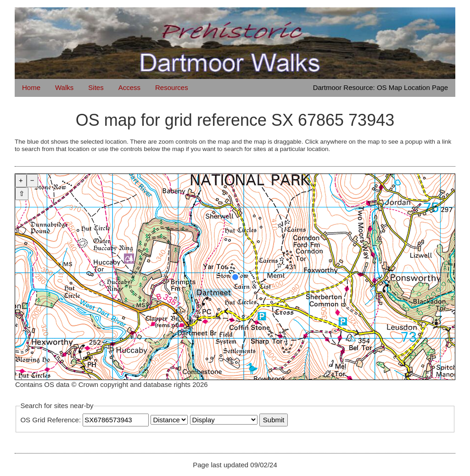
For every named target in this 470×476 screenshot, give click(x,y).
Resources (172, 87)
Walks (64, 87)
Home (31, 87)
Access (129, 87)
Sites (96, 87)
